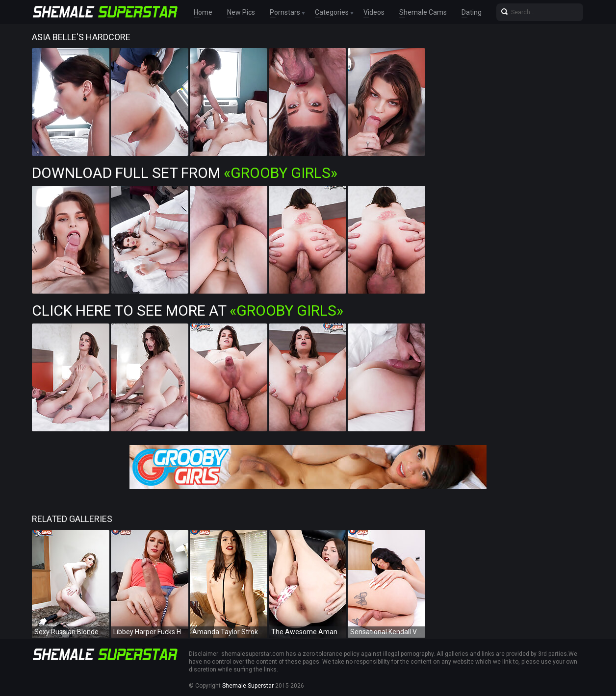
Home (203, 12)
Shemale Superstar (248, 686)
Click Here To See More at (188, 311)
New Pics (241, 12)
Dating (472, 12)
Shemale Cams (423, 12)
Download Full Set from (185, 173)
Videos (374, 12)
